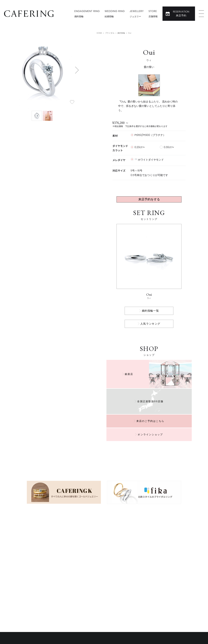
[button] (77, 70)
